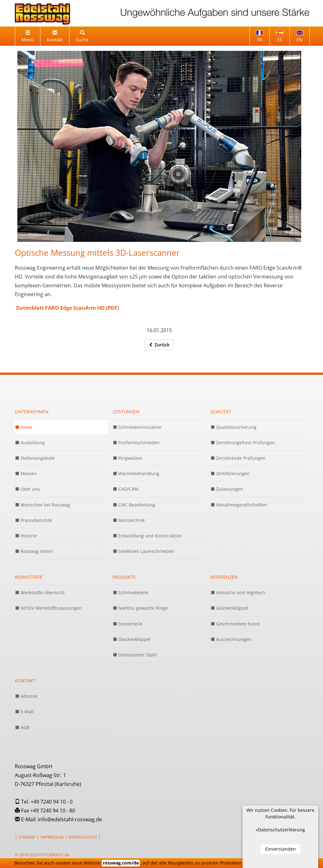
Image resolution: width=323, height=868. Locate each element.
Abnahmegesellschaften (239, 505)
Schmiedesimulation (137, 427)
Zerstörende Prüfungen (238, 458)
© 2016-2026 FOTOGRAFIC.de (42, 855)
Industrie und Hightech (238, 593)
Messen (26, 473)
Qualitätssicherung (233, 427)
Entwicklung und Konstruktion (147, 536)
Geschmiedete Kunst (235, 624)
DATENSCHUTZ (83, 837)
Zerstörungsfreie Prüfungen (243, 443)
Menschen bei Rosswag (42, 505)
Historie (26, 536)
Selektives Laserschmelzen (144, 551)
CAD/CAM (126, 489)
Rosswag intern (34, 551)
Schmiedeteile (130, 593)
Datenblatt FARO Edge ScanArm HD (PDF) (67, 308)
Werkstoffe (29, 577)
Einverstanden (281, 849)
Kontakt (25, 681)
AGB (22, 727)
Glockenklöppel (132, 639)
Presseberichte (33, 520)
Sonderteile (128, 624)
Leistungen (126, 412)
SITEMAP (27, 837)
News (23, 427)
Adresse (26, 696)
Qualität (221, 412)
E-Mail (24, 712)
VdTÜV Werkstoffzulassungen (48, 608)
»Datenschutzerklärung (280, 830)
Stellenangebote (35, 458)
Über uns (27, 489)
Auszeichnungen (231, 639)
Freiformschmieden (136, 443)
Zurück (159, 345)
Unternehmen (32, 412)
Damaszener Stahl (135, 655)
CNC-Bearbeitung (134, 505)
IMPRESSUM (52, 837)
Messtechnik (129, 520)
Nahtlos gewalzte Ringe (140, 608)
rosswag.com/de (121, 863)
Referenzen (224, 577)
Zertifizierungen (230, 473)
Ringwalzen (128, 458)
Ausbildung (30, 443)
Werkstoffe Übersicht (40, 593)
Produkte (124, 577)
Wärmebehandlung (136, 473)
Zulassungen (227, 489)
